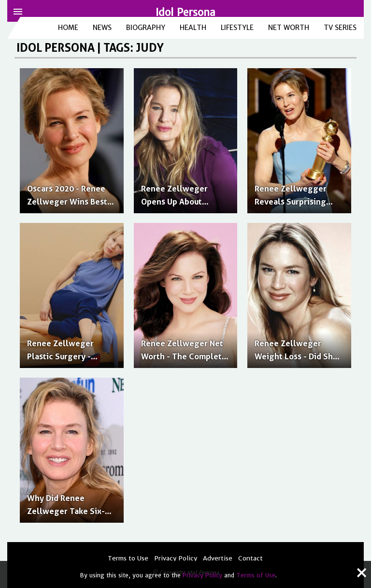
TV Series (340, 28)
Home (68, 28)
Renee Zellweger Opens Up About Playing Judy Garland (181, 202)
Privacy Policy (202, 575)
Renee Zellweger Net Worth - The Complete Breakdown (184, 356)
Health (193, 28)
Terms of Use (256, 575)
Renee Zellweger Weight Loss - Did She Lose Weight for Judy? (297, 356)
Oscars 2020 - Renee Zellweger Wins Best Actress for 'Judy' (67, 202)
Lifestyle (237, 28)
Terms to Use (128, 558)
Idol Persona (185, 12)
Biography (146, 28)
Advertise (218, 558)
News (102, 28)
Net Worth (289, 28)
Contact (250, 558)
